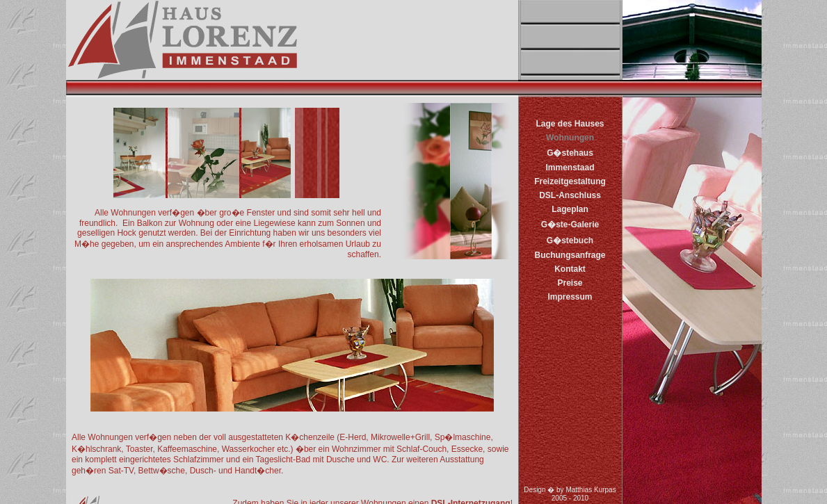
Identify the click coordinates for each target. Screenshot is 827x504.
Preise (570, 283)
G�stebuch (570, 241)
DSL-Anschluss (570, 195)
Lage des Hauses (570, 124)
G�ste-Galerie (570, 225)
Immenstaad (570, 168)
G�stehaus (570, 153)
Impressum (570, 297)
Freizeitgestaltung (570, 181)
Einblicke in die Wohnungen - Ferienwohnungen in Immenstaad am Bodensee (292, 301)
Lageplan (570, 209)
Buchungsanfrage (570, 255)
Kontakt (570, 269)
